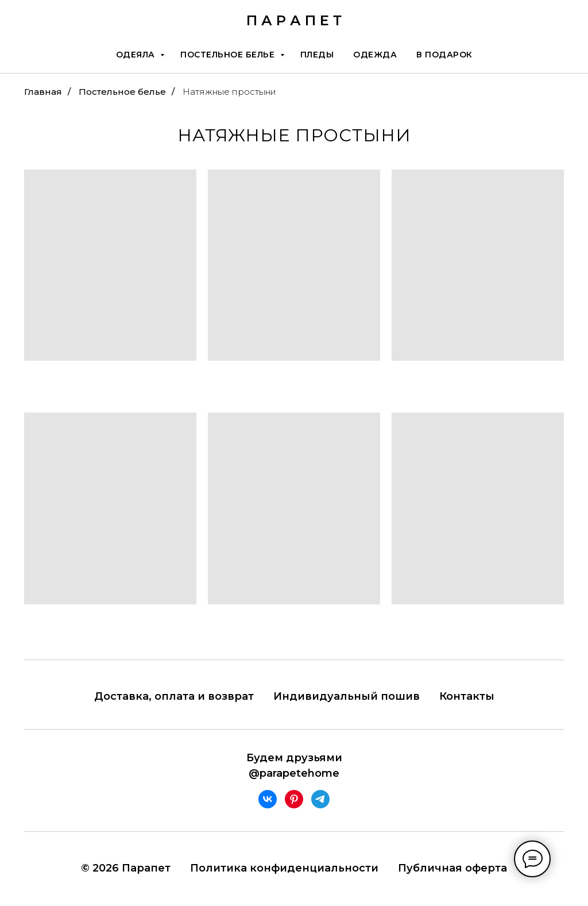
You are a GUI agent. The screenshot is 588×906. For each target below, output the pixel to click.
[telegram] (320, 799)
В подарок (444, 55)
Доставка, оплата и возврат (174, 696)
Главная (43, 92)
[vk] (268, 799)
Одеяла (137, 55)
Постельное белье (229, 55)
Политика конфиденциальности (284, 868)
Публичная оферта (452, 868)
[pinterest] (294, 799)
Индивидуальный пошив (347, 696)
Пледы (317, 55)
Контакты (467, 696)
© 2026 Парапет (126, 868)
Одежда (375, 55)
